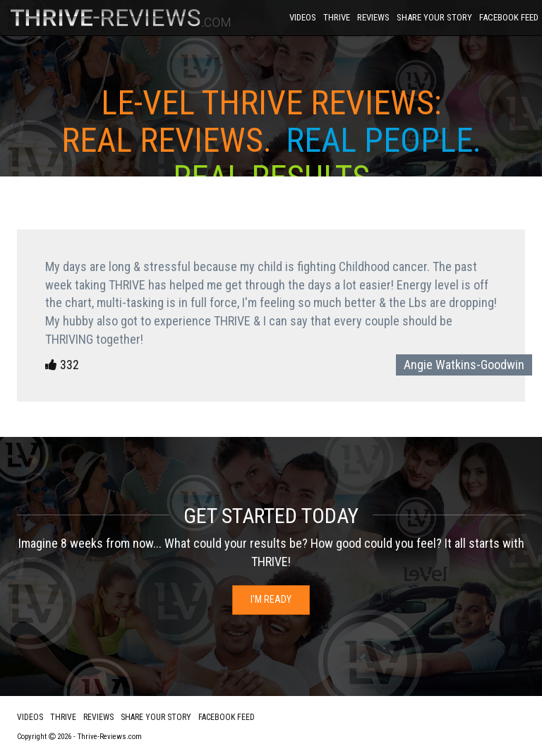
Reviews (373, 17)
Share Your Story (434, 17)
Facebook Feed (509, 17)
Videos (303, 17)
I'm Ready (271, 599)
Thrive (337, 17)
